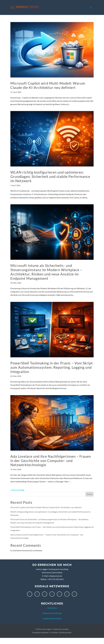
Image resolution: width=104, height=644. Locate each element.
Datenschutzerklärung (52, 613)
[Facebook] (30, 594)
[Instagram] (37, 594)
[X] (67, 594)
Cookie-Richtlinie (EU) (52, 618)
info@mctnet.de (55, 576)
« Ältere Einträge (17, 490)
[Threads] (59, 594)
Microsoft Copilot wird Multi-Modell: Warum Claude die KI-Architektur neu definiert (48, 85)
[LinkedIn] (45, 594)
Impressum (52, 608)
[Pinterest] (52, 594)
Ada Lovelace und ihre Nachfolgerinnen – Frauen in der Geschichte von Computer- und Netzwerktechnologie (51, 461)
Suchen (90, 494)
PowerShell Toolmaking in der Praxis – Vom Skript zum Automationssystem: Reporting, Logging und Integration (52, 367)
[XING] (74, 594)
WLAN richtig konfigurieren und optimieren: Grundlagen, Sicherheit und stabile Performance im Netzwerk (50, 176)
